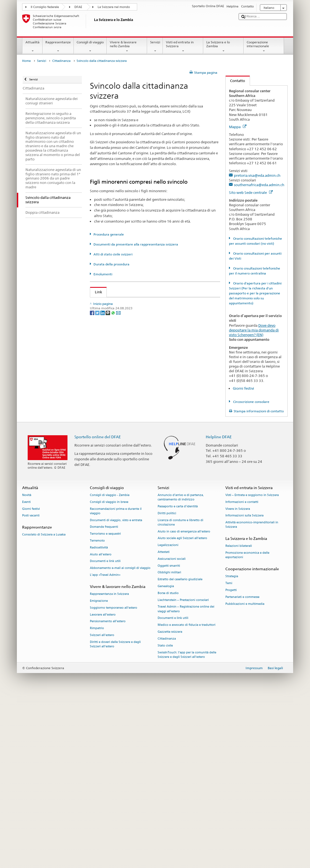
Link (96, 292)
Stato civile (165, 815)
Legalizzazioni (168, 715)
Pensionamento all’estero (108, 791)
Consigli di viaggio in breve (109, 672)
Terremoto (97, 711)
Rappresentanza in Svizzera (109, 764)
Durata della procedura (111, 264)
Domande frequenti (104, 697)
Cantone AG (106, 350)
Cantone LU (106, 442)
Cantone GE (106, 408)
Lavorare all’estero (103, 784)
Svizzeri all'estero (102, 805)
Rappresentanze (58, 47)
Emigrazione (99, 771)
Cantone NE (106, 450)
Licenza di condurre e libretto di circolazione (180, 692)
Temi (229, 753)
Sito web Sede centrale (251, 192)
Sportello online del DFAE (98, 607)
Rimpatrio (97, 798)
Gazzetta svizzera (170, 802)
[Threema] (108, 584)
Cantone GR (106, 425)
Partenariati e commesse (242, 767)
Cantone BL (105, 383)
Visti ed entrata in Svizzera (183, 47)
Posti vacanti (31, 686)
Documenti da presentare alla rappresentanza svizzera (136, 244)
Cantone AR (106, 366)
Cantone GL (106, 417)
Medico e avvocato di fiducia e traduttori (187, 795)
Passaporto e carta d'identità (178, 676)
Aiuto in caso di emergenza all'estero (184, 701)
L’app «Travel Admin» (105, 745)
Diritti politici (167, 683)
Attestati (164, 722)
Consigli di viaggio (90, 47)
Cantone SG (106, 492)
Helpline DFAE (219, 607)
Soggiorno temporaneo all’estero (114, 778)
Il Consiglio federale (45, 7)
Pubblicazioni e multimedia (245, 774)
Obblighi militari (169, 742)
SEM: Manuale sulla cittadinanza (123, 311)
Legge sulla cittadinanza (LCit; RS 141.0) (129, 319)
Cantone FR (105, 400)
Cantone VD (106, 534)
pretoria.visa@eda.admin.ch (257, 175)
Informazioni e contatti (242, 672)
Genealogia (166, 756)
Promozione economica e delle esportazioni (247, 725)
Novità (27, 665)
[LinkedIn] (103, 584)
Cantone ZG (106, 551)
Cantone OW (107, 467)
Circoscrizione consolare (251, 402)
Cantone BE (105, 375)
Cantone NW (107, 459)
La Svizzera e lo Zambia (223, 47)
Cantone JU (105, 434)
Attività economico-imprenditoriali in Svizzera (252, 695)
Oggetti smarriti (169, 736)
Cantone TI (105, 509)
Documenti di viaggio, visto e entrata (116, 690)
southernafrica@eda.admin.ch (259, 185)
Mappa (238, 127)
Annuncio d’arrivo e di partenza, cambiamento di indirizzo (181, 667)
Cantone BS (105, 392)
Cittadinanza (61, 61)
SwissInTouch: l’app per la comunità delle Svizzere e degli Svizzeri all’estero (187, 825)
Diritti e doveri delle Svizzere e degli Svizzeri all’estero (115, 814)
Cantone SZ (105, 501)
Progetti (231, 760)
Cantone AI (105, 358)
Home (26, 61)
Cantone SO (106, 484)
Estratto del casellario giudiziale (180, 749)
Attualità (32, 47)
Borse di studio (168, 763)
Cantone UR (106, 526)
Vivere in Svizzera (238, 679)
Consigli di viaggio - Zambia (110, 665)
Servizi (155, 47)
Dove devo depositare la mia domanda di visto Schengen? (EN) (254, 330)
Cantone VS (106, 542)
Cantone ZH (106, 559)
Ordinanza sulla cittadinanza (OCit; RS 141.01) (135, 328)
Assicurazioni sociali (172, 729)
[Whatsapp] (114, 584)
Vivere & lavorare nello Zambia (127, 47)
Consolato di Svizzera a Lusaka (44, 705)
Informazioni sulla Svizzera (244, 686)
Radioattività (99, 717)
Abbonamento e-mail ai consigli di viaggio (120, 738)
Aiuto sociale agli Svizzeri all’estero (182, 708)
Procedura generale (109, 234)
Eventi (26, 672)
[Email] (118, 584)
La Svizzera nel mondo (114, 7)
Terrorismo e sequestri (105, 704)
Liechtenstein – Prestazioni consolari (183, 770)
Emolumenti (103, 274)
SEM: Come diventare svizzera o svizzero (129, 302)
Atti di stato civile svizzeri (113, 254)
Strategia (232, 746)
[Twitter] (98, 584)
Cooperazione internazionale (264, 47)
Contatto (235, 81)
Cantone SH (106, 476)
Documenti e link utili (105, 731)
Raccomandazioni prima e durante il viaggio (116, 681)
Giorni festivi (243, 388)
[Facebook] (93, 584)
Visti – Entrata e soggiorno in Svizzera (252, 665)
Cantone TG (106, 517)
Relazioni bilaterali (239, 716)
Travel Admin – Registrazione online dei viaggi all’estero (186, 779)
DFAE (78, 7)
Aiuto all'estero (101, 724)
